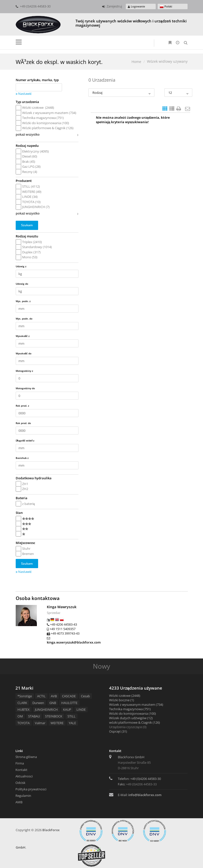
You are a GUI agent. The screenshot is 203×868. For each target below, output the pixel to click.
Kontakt (21, 770)
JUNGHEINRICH (46, 709)
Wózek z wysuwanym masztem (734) (136, 705)
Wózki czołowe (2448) (125, 696)
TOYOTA (24, 723)
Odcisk (20, 783)
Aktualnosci (24, 776)
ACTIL (41, 696)
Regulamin (23, 796)
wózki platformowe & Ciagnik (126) (135, 722)
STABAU (34, 716)
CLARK (22, 703)
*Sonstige (25, 696)
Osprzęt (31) (118, 731)
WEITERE (57, 723)
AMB (19, 802)
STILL (71, 716)
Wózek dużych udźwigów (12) (131, 718)
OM (20, 716)
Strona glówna (26, 757)
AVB (54, 696)
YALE (72, 723)
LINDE (81, 709)
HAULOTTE (69, 703)
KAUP (67, 709)
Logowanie (136, 6)
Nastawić (24, 94)
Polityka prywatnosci (31, 789)
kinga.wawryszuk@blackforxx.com (74, 642)
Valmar (40, 723)
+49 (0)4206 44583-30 (33, 6)
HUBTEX (24, 709)
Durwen (38, 703)
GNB (53, 703)
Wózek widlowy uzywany (167, 61)
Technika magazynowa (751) (130, 709)
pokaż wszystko (47, 135)
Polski (166, 7)
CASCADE (69, 696)
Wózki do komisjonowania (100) (133, 713)
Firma (20, 763)
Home (136, 62)
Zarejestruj (112, 6)
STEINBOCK (54, 716)
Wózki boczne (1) (122, 700)
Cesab (85, 696)
